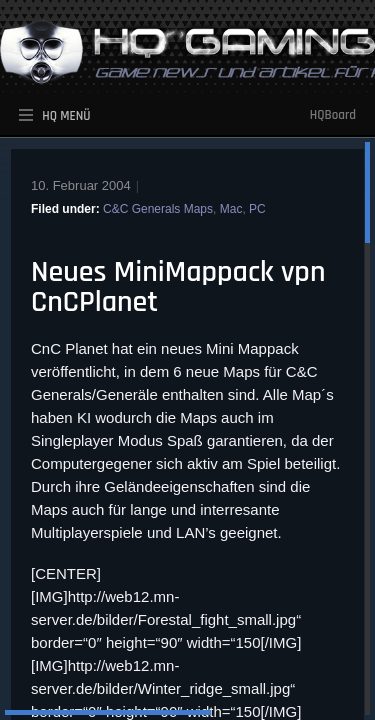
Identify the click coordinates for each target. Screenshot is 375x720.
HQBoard (333, 115)
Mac (231, 209)
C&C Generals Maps (158, 209)
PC (257, 209)
